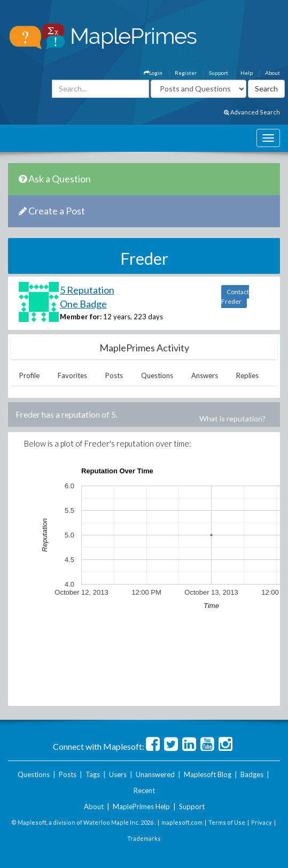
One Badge (83, 304)
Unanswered (155, 774)
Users (118, 774)
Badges (252, 774)
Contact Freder (235, 297)
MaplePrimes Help (141, 806)
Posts (114, 375)
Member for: (81, 317)
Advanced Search (252, 112)
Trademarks (144, 838)
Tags (93, 774)
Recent (144, 790)
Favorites (72, 375)
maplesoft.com (182, 822)
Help (247, 73)
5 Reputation (87, 290)
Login (153, 73)
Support (219, 73)
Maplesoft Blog (208, 774)
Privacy (262, 822)
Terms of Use (227, 822)
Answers (205, 375)
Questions (157, 375)
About (273, 73)
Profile (29, 375)
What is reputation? (232, 418)
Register (186, 73)
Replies (247, 375)
